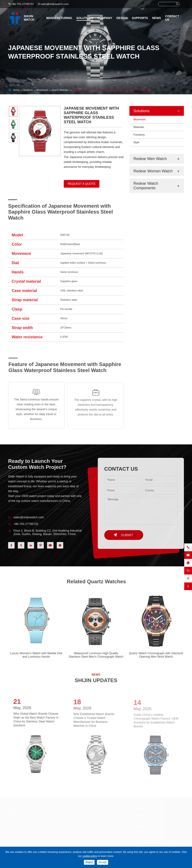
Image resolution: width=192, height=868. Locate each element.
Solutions (85, 18)
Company (105, 18)
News (156, 18)
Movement (42, 90)
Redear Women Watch (153, 171)
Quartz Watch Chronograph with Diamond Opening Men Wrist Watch (156, 657)
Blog (106, 837)
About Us (109, 820)
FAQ (74, 831)
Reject (89, 862)
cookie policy (90, 856)
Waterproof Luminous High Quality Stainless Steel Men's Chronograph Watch (96, 657)
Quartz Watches (60, 90)
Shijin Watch (29, 18)
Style (136, 142)
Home (16, 90)
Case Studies (111, 825)
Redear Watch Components (146, 186)
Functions (139, 135)
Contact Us (172, 18)
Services (76, 825)
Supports (140, 18)
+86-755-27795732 (23, 4)
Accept (103, 862)
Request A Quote (82, 184)
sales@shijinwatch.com (55, 4)
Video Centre (79, 820)
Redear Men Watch (150, 159)
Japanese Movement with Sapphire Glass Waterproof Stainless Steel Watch (111, 90)
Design (122, 18)
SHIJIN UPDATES (96, 678)
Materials (139, 127)
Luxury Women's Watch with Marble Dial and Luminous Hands (36, 657)
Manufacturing (59, 18)
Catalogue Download (83, 814)
